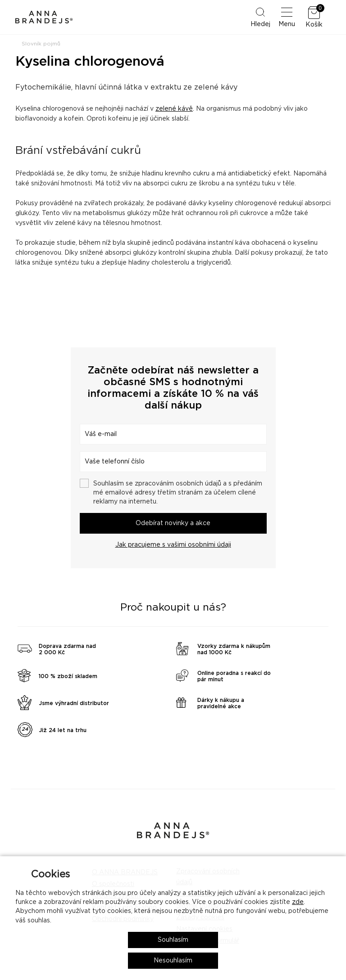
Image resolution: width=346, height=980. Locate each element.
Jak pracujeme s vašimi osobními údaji (173, 545)
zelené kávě (174, 109)
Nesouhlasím (173, 961)
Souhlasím (173, 940)
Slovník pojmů (41, 44)
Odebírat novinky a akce (173, 523)
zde (298, 902)
